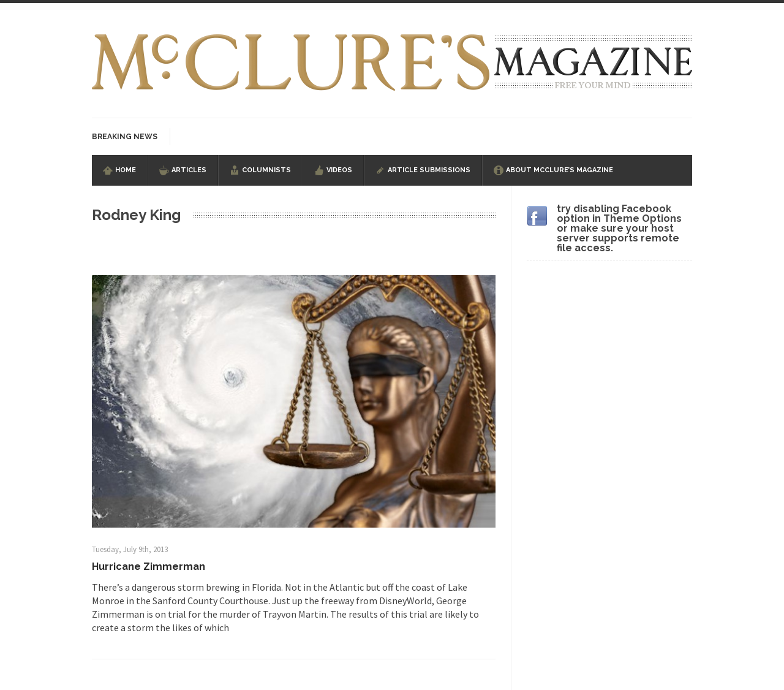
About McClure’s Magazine (560, 170)
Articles (189, 170)
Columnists (266, 170)
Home (126, 170)
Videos (339, 170)
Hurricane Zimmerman (149, 567)
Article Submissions (429, 170)
